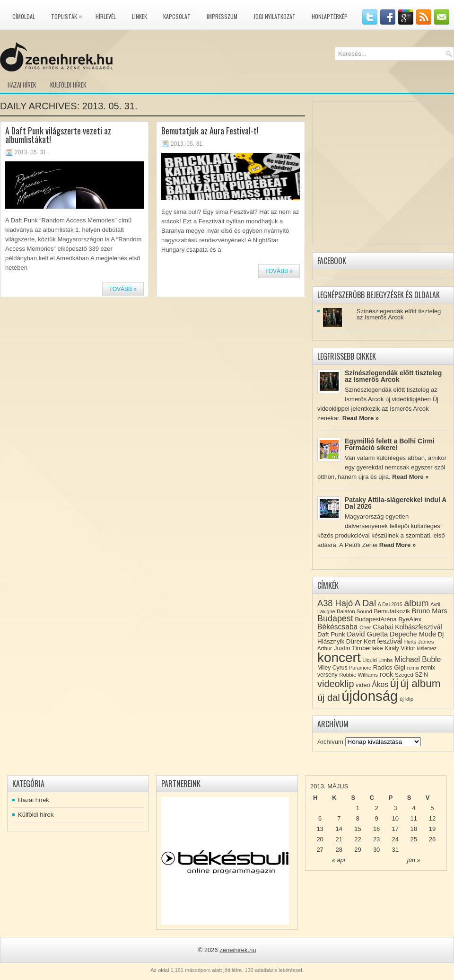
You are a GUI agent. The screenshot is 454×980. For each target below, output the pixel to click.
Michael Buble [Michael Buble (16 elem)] (418, 659)
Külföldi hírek (68, 85)
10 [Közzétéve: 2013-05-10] (395, 818)
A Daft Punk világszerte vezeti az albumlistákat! (58, 135)
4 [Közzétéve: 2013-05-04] (414, 808)
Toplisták (69, 15)
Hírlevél (106, 16)
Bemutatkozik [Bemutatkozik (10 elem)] (392, 611)
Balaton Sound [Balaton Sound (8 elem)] (354, 611)
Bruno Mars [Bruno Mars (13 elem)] (430, 611)
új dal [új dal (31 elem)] (329, 697)
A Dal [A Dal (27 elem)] (365, 603)
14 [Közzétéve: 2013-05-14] (339, 829)
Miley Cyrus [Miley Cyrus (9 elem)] (332, 668)
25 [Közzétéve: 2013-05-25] (414, 839)
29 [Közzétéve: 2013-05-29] (358, 850)
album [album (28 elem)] (417, 603)
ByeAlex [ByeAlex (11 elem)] (410, 619)
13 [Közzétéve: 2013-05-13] (320, 829)
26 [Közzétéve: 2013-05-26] (432, 839)
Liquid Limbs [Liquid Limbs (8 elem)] (377, 660)
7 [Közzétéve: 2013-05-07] (339, 818)
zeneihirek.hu (238, 950)
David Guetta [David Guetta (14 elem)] (367, 634)
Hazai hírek (22, 85)
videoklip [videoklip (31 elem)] (336, 684)
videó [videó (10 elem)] (363, 685)
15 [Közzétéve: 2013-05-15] (358, 829)
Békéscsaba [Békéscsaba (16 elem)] (337, 627)
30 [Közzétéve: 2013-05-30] (376, 850)
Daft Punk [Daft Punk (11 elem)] (331, 634)
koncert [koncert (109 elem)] (339, 658)
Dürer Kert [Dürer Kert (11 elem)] (361, 641)
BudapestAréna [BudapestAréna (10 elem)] (375, 619)
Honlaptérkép (330, 16)
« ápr (339, 860)
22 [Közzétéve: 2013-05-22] (358, 839)
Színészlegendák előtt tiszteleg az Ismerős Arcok (399, 314)
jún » (414, 860)
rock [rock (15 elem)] (387, 674)
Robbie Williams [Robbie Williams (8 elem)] (358, 675)
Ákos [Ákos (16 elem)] (380, 684)
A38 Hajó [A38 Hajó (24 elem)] (335, 603)
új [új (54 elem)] (394, 683)
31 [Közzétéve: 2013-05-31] (395, 850)
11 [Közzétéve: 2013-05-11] (414, 818)
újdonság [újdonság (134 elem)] (370, 696)
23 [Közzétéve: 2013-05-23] (376, 839)
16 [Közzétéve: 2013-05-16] (376, 829)
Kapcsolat (177, 16)
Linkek (140, 16)
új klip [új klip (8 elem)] (406, 699)
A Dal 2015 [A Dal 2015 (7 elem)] (390, 604)
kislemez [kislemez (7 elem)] (427, 648)
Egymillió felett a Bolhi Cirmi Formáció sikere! (390, 444)
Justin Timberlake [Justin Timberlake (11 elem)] (358, 648)
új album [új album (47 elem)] (421, 684)
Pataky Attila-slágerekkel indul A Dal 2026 (396, 503)
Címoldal (24, 16)
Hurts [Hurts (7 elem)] (410, 642)
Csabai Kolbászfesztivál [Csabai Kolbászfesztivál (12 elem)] (407, 627)
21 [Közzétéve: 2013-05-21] (339, 839)
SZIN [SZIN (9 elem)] (421, 675)
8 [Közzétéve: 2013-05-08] (358, 818)
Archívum (330, 742)
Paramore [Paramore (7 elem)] (360, 668)
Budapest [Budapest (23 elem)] (335, 618)
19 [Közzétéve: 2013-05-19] (432, 829)
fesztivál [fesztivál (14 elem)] (390, 641)
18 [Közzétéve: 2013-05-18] (414, 829)
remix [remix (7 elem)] (413, 668)
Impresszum (222, 16)
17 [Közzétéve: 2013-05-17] (395, 829)
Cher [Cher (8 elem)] (365, 627)
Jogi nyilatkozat (275, 16)
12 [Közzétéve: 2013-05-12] (432, 818)
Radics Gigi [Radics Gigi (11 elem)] (389, 667)
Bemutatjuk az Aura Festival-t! (210, 131)
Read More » (361, 418)
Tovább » (123, 289)
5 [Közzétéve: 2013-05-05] (432, 808)
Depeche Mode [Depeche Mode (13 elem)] (413, 634)
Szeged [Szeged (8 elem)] (404, 675)
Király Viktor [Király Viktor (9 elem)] (400, 648)
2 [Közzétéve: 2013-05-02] (376, 808)
